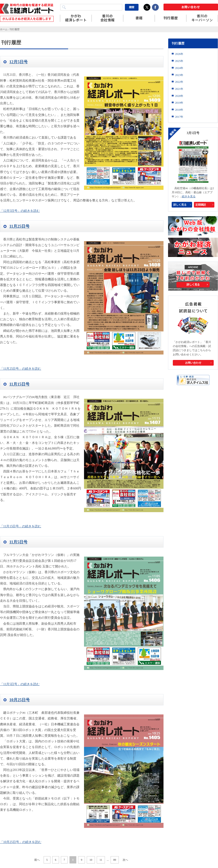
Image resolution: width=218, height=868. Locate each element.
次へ (125, 860)
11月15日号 (19, 384)
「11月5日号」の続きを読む (20, 684)
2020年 (179, 96)
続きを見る (189, 196)
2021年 (179, 89)
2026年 (179, 54)
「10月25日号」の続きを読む (21, 842)
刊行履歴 (15, 29)
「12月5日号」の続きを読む (20, 211)
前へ (37, 860)
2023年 (179, 75)
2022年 (179, 82)
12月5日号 (19, 62)
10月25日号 (20, 700)
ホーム (4, 29)
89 (115, 860)
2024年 (179, 68)
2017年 (179, 117)
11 (101, 860)
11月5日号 (18, 542)
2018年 (179, 110)
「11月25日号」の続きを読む (21, 369)
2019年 (179, 103)
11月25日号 (19, 226)
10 (91, 860)
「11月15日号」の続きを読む (21, 526)
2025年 (179, 61)
